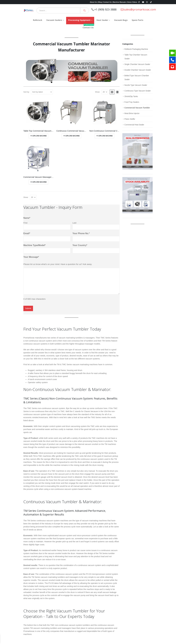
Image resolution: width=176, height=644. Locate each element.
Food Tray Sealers (132, 102)
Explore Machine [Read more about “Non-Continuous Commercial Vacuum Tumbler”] (106, 136)
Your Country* (80, 245)
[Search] (85, 10)
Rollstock (38, 20)
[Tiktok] (151, 2)
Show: (97, 92)
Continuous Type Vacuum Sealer (138, 91)
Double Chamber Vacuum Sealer (138, 70)
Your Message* (31, 257)
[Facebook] (139, 2)
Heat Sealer (102, 20)
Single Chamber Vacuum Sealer (137, 64)
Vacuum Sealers (54, 20)
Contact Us (88, 27)
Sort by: (26, 92)
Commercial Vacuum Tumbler (137, 108)
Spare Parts (137, 20)
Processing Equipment (79, 20)
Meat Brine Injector (132, 113)
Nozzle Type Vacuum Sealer (136, 85)
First (25, 223)
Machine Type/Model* (35, 245)
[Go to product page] (38, 112)
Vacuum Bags (121, 20)
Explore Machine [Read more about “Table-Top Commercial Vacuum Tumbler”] (40, 136)
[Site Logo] (29, 10)
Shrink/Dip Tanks (131, 96)
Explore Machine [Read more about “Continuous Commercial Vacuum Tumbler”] (73, 136)
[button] (112, 92)
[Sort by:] (42, 92)
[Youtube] (143, 2)
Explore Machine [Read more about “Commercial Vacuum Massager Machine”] (40, 182)
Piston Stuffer (130, 119)
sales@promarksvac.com (138, 9)
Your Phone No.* (81, 233)
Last (74, 223)
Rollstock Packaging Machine (136, 49)
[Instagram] (147, 2)
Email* (27, 233)
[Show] (105, 92)
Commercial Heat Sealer (134, 125)
